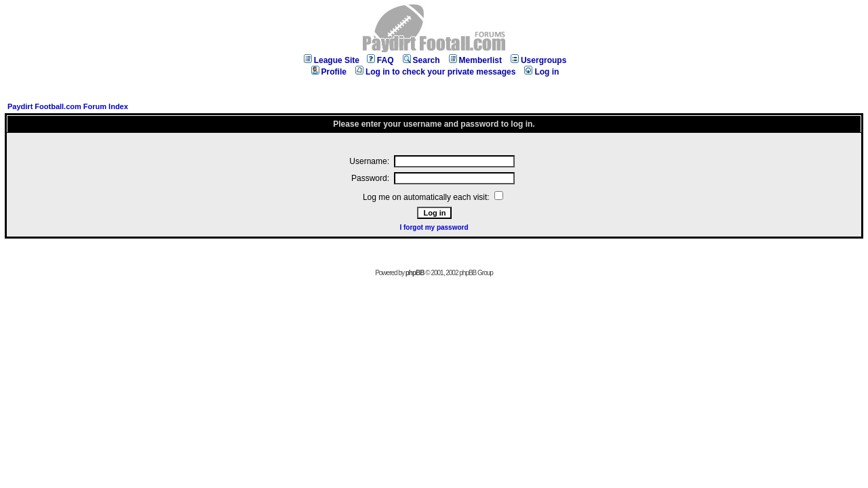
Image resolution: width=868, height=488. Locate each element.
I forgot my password (434, 227)
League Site (332, 60)
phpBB (415, 273)
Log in (541, 72)
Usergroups (538, 60)
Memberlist (475, 60)
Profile (329, 72)
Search (421, 60)
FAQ (380, 60)
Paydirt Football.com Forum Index (68, 106)
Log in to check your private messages (435, 72)
